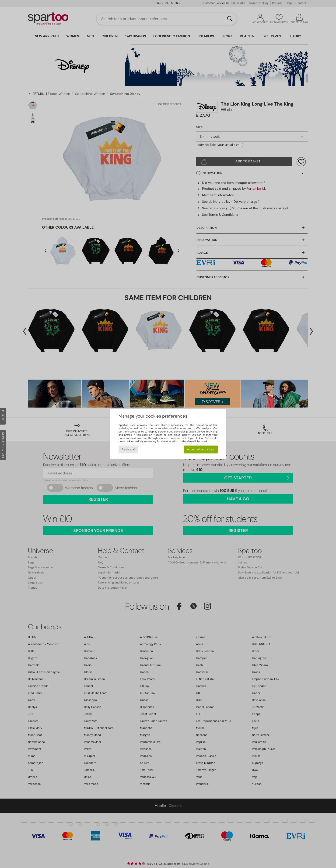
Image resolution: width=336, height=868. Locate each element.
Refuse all (128, 449)
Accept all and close (201, 449)
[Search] (230, 19)
